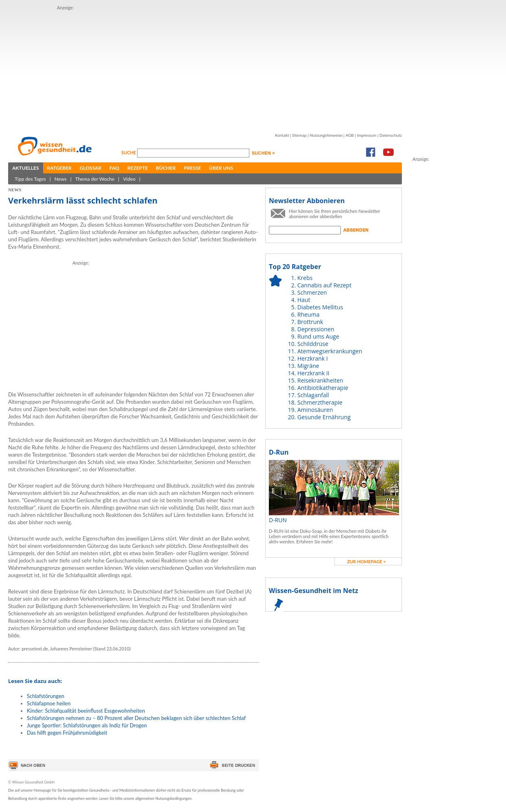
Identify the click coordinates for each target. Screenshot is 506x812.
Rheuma (308, 314)
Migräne (308, 366)
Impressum (366, 135)
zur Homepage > (366, 561)
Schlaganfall (313, 395)
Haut (304, 300)
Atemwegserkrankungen (330, 351)
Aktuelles (26, 168)
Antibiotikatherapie (323, 388)
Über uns (221, 168)
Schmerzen (312, 292)
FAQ (114, 168)
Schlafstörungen (46, 696)
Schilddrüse (313, 344)
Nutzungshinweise (326, 135)
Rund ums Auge (318, 336)
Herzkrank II (313, 373)
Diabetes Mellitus (320, 307)
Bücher (166, 168)
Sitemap (299, 135)
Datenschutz (391, 135)
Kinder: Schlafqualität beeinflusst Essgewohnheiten (86, 711)
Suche (129, 152)
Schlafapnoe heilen (49, 703)
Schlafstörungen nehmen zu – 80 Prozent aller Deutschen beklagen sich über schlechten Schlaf (136, 718)
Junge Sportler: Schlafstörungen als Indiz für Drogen (87, 725)
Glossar (91, 168)
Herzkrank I (313, 358)
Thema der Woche (95, 179)
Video (129, 179)
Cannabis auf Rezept (324, 285)
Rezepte (137, 168)
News (61, 179)
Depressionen (316, 329)
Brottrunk (310, 322)
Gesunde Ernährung (324, 417)
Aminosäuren (315, 410)
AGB (349, 135)
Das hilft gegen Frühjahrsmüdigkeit (67, 733)
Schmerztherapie (320, 402)
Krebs (305, 278)
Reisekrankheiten (320, 380)
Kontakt (282, 135)
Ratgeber (59, 168)
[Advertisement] (182, 68)
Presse (192, 168)
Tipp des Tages (30, 179)
